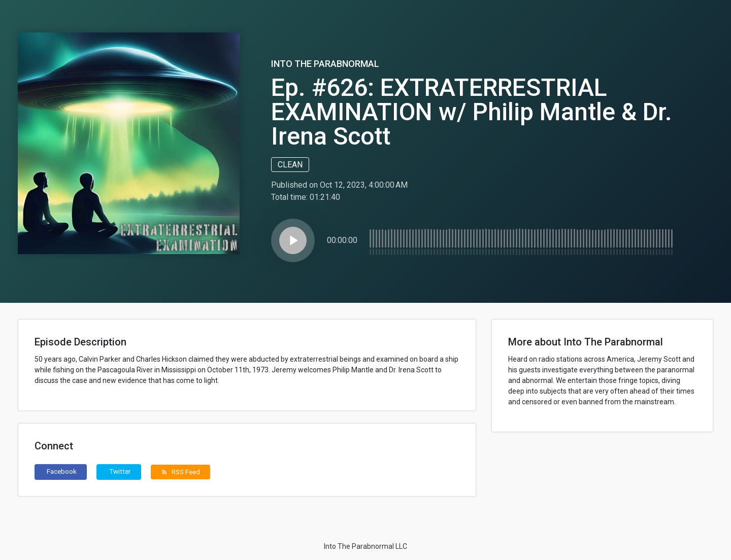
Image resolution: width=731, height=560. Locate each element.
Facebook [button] (62, 471)
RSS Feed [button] (180, 472)
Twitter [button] (120, 471)
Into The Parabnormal (325, 64)
